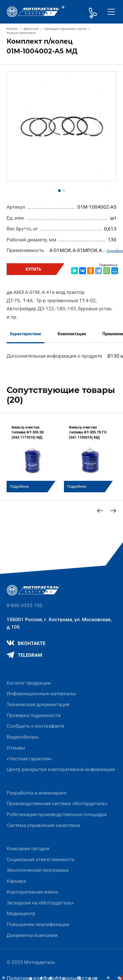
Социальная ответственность (41, 859)
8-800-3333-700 (25, 605)
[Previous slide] (100, 511)
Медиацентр (21, 913)
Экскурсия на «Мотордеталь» (40, 903)
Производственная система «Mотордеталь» (57, 803)
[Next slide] (113, 511)
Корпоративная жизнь (33, 892)
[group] (33, 456)
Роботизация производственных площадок (57, 814)
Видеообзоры (23, 737)
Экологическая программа (38, 870)
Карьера (16, 881)
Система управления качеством (43, 825)
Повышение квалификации (38, 924)
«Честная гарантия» (29, 759)
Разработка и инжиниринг (37, 793)
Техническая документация (38, 704)
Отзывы (16, 748)
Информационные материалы (41, 694)
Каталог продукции (29, 683)
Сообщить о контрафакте (35, 726)
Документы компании (32, 935)
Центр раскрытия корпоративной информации (61, 769)
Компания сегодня (28, 849)
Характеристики (25, 334)
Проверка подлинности (34, 715)
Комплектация (72, 334)
